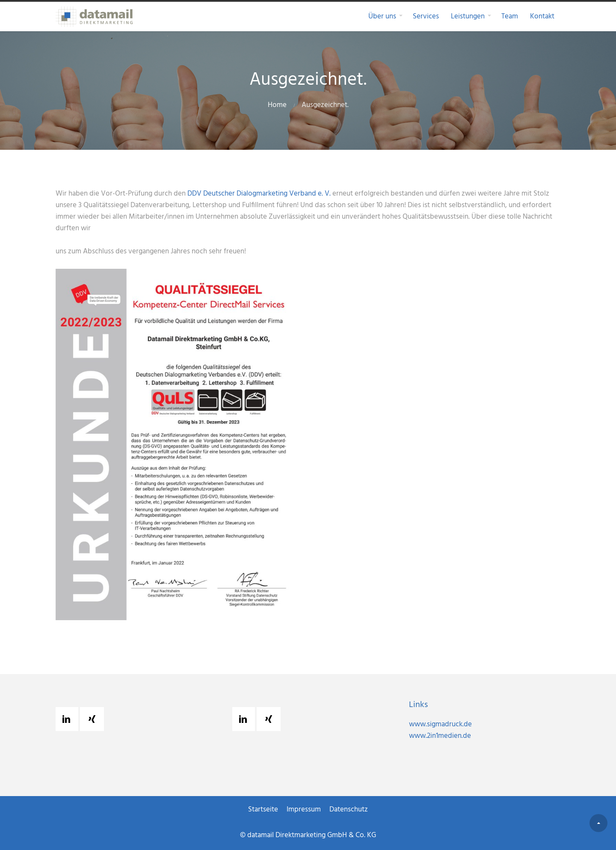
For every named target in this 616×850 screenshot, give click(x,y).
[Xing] (94, 719)
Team (510, 16)
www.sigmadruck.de (440, 724)
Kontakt (542, 16)
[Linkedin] (68, 719)
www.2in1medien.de (440, 736)
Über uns (382, 16)
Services (426, 16)
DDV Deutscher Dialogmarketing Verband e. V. (259, 194)
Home (277, 105)
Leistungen (468, 16)
